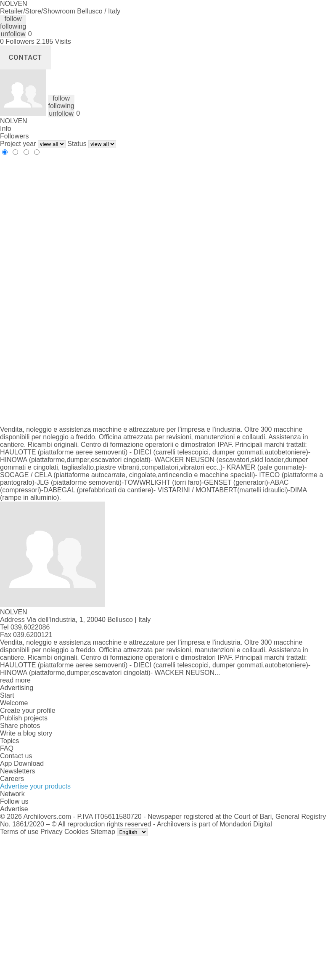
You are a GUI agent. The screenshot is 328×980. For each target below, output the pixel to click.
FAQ (7, 748)
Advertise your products (35, 786)
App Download (22, 764)
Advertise (14, 809)
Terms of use (19, 832)
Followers (14, 136)
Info (6, 129)
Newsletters (18, 771)
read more (15, 680)
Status (77, 144)
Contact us (16, 756)
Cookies (77, 832)
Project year (18, 144)
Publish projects (24, 718)
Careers (12, 779)
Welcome (14, 703)
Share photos (20, 726)
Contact (25, 57)
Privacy (51, 832)
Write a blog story (26, 733)
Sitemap (103, 832)
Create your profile (28, 710)
